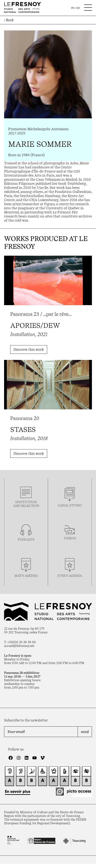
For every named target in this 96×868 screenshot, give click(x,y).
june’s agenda (70, 576)
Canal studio (70, 505)
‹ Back (9, 20)
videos (70, 538)
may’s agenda (26, 576)
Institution (26, 502)
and (17, 506)
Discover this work (29, 349)
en (78, 8)
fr (73, 8)
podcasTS (26, 540)
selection (30, 506)
